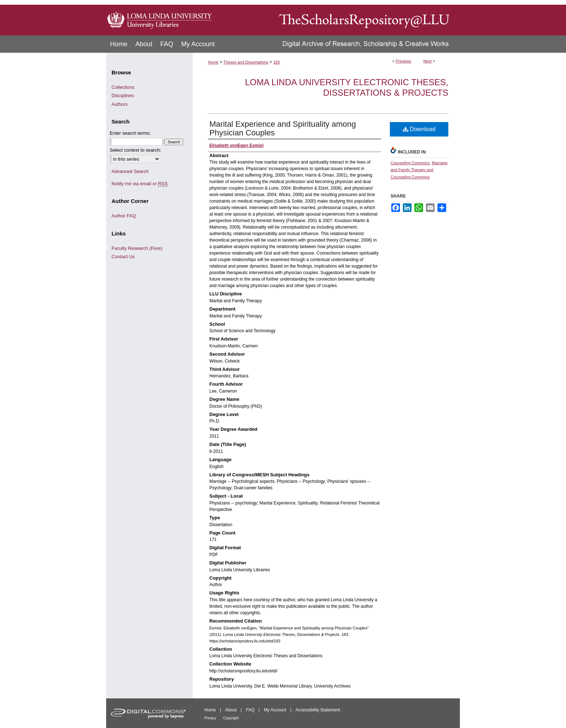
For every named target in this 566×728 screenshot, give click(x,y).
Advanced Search (130, 171)
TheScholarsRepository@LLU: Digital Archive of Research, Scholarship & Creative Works (337, 18)
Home (213, 62)
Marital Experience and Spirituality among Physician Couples (283, 128)
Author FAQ (124, 216)
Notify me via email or (140, 184)
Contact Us (123, 257)
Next (428, 61)
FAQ (250, 710)
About (231, 710)
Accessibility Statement (318, 710)
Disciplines (123, 96)
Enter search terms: (130, 133)
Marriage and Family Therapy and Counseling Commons (419, 170)
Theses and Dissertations (246, 62)
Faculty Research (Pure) (137, 248)
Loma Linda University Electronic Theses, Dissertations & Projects (347, 87)
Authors (120, 104)
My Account (275, 710)
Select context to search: (135, 150)
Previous (403, 61)
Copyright (231, 718)
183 (277, 62)
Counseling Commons (410, 163)
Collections (123, 87)
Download (419, 129)
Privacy (210, 718)
